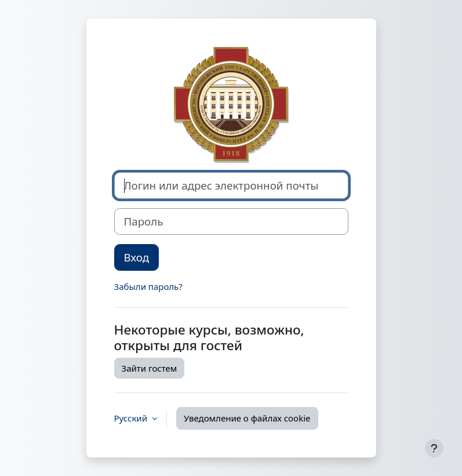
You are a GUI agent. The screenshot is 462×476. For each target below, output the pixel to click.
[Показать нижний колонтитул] (434, 448)
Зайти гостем (150, 368)
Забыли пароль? (148, 286)
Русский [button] (132, 418)
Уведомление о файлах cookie (247, 418)
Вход (137, 257)
